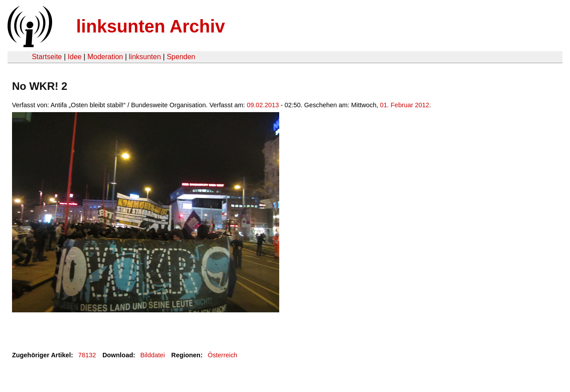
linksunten (145, 57)
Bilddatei (153, 355)
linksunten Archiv (151, 26)
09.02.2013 (263, 105)
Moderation (105, 57)
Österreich (222, 355)
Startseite (47, 57)
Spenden (181, 57)
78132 (87, 355)
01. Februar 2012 (404, 105)
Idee (75, 57)
